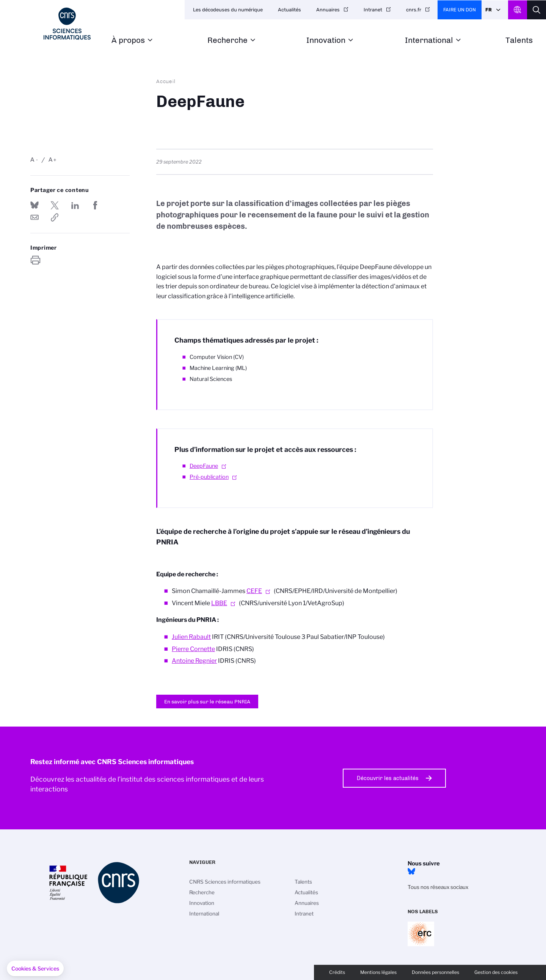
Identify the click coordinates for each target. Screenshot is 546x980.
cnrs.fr (414, 10)
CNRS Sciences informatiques (225, 882)
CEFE (254, 591)
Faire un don (460, 10)
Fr (489, 10)
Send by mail (35, 217)
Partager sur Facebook (95, 205)
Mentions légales (378, 972)
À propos (128, 40)
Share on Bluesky (35, 205)
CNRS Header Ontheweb (518, 10)
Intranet (373, 10)
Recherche (227, 40)
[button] (35, 969)
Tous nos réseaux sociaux (438, 887)
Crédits (337, 972)
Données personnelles (435, 972)
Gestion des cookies (496, 972)
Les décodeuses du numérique (228, 10)
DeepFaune (204, 466)
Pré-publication (209, 477)
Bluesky (411, 871)
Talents (519, 40)
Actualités (289, 10)
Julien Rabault (191, 637)
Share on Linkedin (75, 205)
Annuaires (328, 10)
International (429, 40)
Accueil (166, 81)
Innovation (326, 40)
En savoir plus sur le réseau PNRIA (207, 702)
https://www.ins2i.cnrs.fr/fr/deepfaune (55, 217)
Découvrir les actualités (388, 778)
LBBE (219, 603)
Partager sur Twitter (55, 205)
